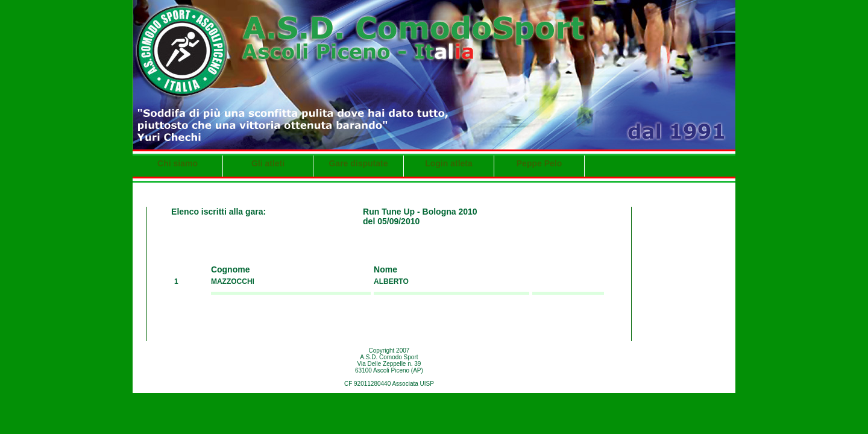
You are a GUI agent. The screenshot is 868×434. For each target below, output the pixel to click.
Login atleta (449, 163)
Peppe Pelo (539, 163)
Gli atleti (268, 163)
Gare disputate (358, 163)
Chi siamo (178, 163)
